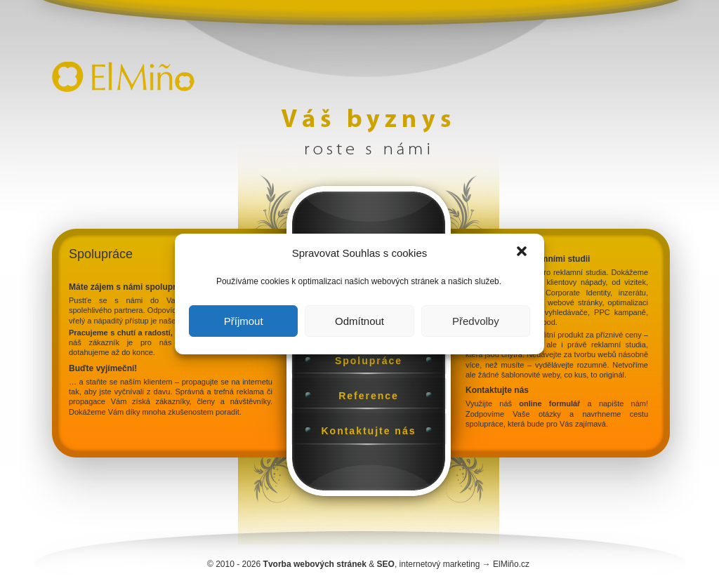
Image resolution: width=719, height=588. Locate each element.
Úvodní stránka (120, 67)
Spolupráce (369, 361)
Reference (369, 396)
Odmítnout (359, 321)
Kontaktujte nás (368, 431)
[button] (522, 253)
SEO (386, 564)
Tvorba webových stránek (315, 564)
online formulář (549, 403)
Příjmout (244, 321)
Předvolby (476, 321)
